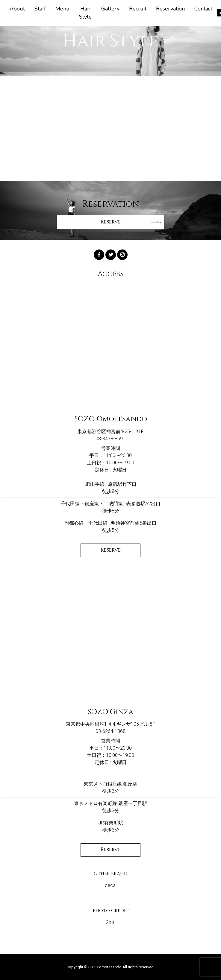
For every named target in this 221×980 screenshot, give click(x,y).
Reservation (170, 9)
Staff (40, 9)
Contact (203, 9)
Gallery (110, 9)
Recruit (138, 9)
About (17, 9)
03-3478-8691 (110, 439)
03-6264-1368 (110, 731)
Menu (62, 9)
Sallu (111, 922)
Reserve (110, 550)
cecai (111, 885)
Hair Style (85, 13)
